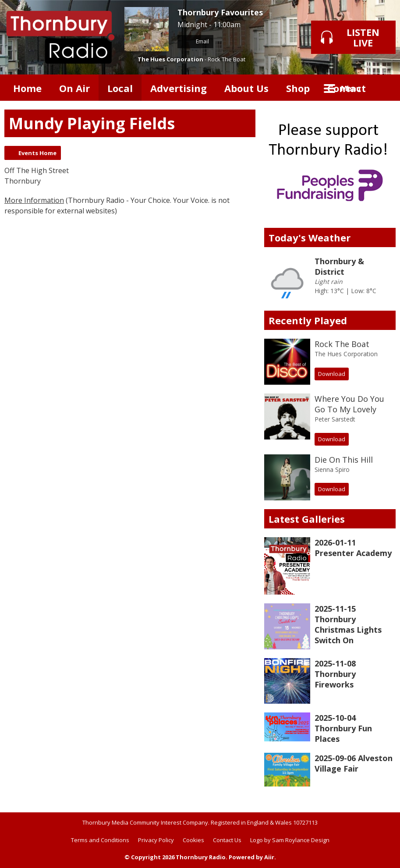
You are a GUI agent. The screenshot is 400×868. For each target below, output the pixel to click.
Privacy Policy (156, 840)
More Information (34, 200)
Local (120, 88)
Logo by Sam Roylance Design (290, 840)
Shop (298, 88)
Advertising (179, 88)
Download (332, 374)
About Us (246, 88)
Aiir (269, 857)
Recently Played (308, 320)
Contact (347, 88)
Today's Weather (310, 237)
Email (195, 41)
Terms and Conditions (100, 840)
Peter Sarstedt (335, 419)
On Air (74, 88)
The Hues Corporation (170, 59)
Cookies (193, 840)
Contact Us (227, 840)
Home (27, 88)
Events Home (37, 153)
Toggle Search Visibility (382, 88)
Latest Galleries (307, 519)
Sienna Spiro (332, 469)
